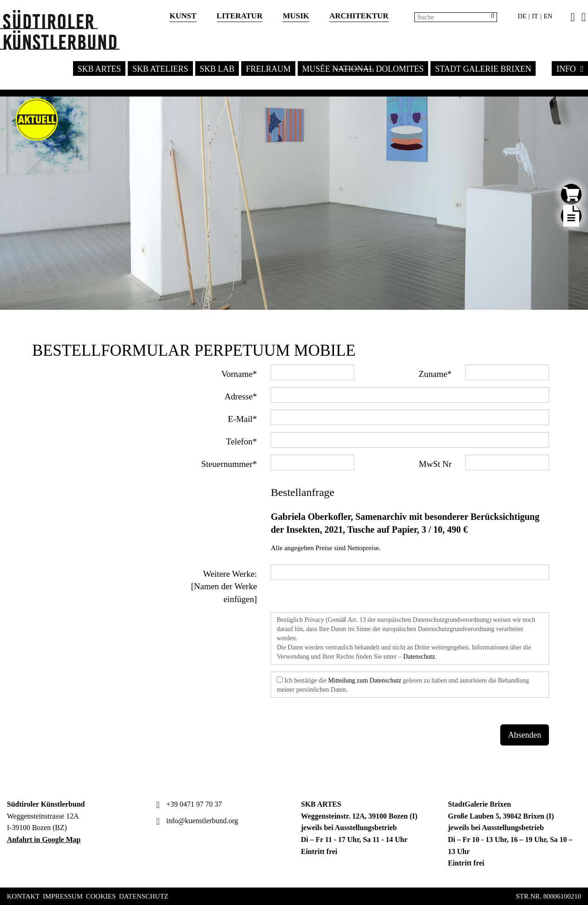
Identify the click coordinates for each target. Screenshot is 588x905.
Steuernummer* (229, 464)
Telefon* (241, 441)
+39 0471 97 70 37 (188, 804)
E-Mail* (242, 419)
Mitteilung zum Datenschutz (365, 680)
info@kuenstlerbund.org (196, 821)
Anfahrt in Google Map (44, 840)
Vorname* (239, 374)
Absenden (525, 735)
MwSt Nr (435, 464)
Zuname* (435, 374)
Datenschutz (419, 657)
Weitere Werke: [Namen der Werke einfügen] (224, 586)
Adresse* (241, 396)
